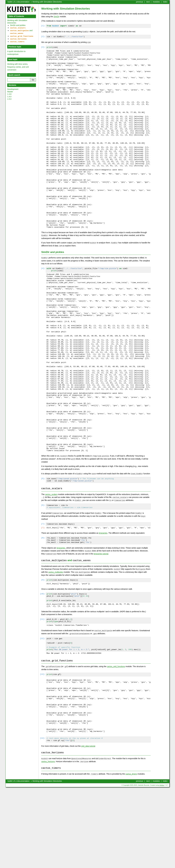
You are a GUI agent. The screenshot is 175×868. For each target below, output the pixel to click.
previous (140, 2)
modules (156, 2)
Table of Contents (16, 16)
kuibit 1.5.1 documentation (19, 2)
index (165, 2)
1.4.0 (9, 95)
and (21, 31)
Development (13, 88)
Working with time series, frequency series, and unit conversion (18, 65)
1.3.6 (9, 92)
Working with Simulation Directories (47, 2)
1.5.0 (9, 97)
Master (10, 90)
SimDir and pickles (18, 25)
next (148, 2)
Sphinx (162, 866)
